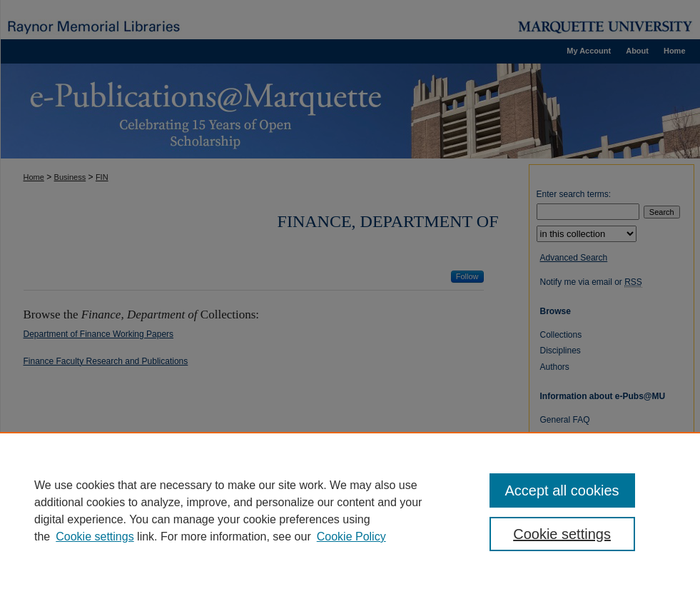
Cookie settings (95, 537)
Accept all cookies (562, 490)
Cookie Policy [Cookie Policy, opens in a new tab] (351, 537)
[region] (350, 510)
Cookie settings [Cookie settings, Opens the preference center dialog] (562, 534)
